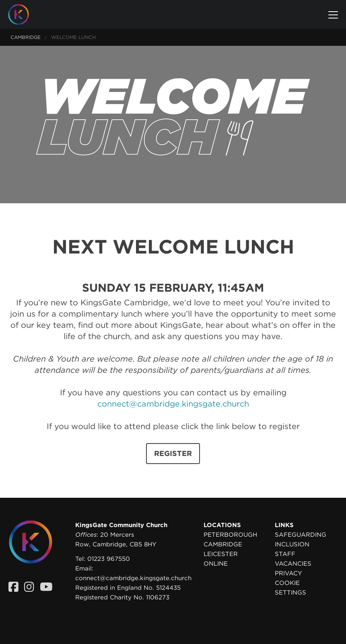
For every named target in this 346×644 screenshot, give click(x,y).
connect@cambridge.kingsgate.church (173, 404)
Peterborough (230, 535)
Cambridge (26, 37)
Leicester (221, 554)
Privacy (288, 573)
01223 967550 (109, 559)
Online (216, 564)
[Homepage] (25, 14)
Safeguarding (301, 535)
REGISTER (173, 453)
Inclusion (292, 544)
